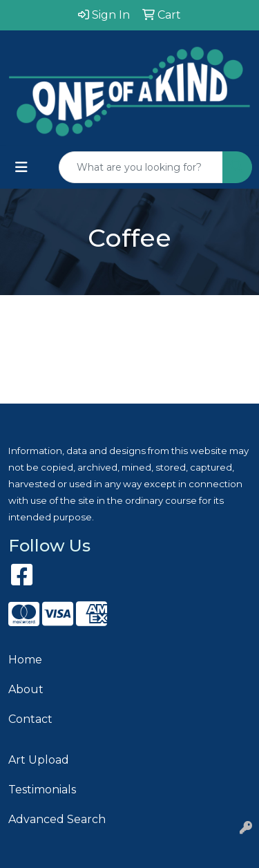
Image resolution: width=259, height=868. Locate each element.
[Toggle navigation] (21, 167)
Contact (30, 719)
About (26, 689)
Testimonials (42, 790)
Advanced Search (57, 819)
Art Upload (39, 760)
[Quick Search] (141, 167)
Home (25, 660)
